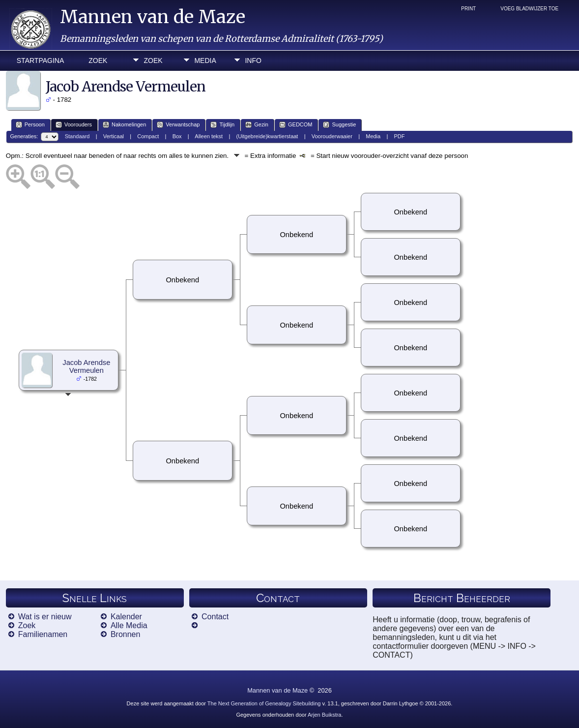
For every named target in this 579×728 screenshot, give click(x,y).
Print (468, 9)
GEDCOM (296, 125)
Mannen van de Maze (153, 17)
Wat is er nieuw (45, 617)
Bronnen (126, 634)
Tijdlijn (222, 125)
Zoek (98, 61)
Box (177, 136)
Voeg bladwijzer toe (529, 9)
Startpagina (40, 61)
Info (253, 61)
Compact (148, 136)
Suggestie (339, 125)
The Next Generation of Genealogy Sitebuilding (264, 703)
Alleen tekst (209, 136)
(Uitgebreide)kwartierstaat (267, 136)
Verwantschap (178, 125)
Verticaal (114, 136)
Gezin (257, 125)
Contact (215, 617)
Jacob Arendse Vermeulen (86, 366)
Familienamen (43, 634)
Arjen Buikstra (324, 715)
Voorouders (74, 125)
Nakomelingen (124, 125)
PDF (400, 136)
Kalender (126, 617)
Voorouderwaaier (332, 136)
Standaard (77, 136)
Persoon (30, 125)
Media (205, 61)
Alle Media (129, 625)
